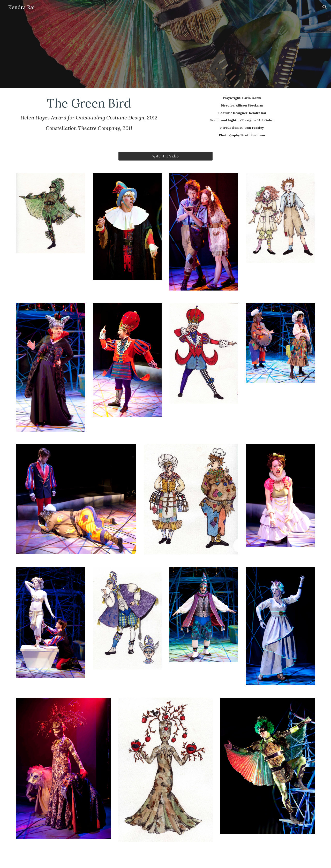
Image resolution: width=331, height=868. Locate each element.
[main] (89, 114)
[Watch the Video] (165, 156)
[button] (325, 7)
